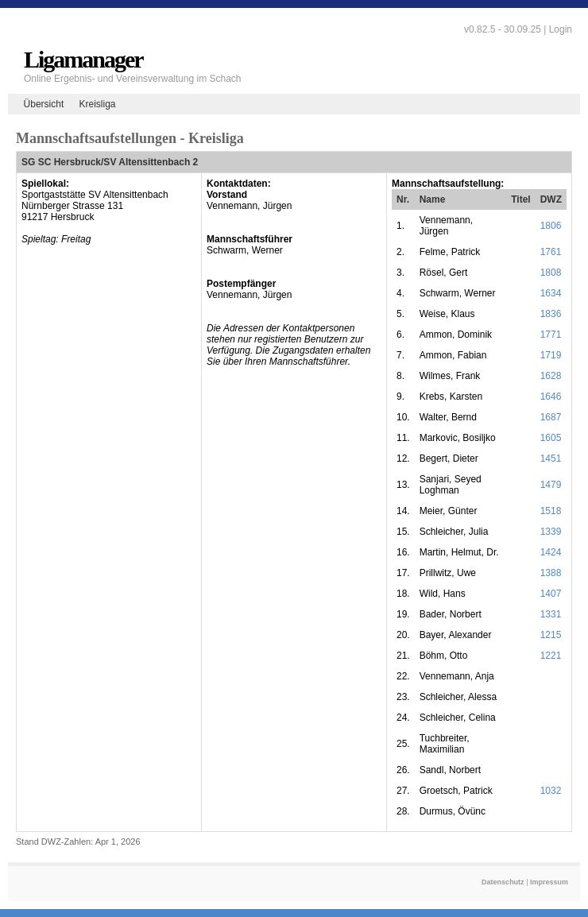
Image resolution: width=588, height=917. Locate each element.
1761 (551, 252)
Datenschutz (503, 882)
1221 (551, 656)
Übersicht (44, 104)
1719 (551, 355)
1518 (551, 511)
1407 (551, 594)
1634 (551, 293)
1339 (551, 532)
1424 (551, 552)
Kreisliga (97, 104)
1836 (551, 314)
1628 (551, 376)
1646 (551, 397)
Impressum (549, 882)
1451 (551, 458)
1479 (551, 485)
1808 (551, 273)
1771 (551, 335)
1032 (551, 791)
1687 (551, 417)
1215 (551, 635)
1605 (551, 438)
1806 (551, 226)
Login (561, 29)
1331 (551, 614)
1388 (551, 573)
